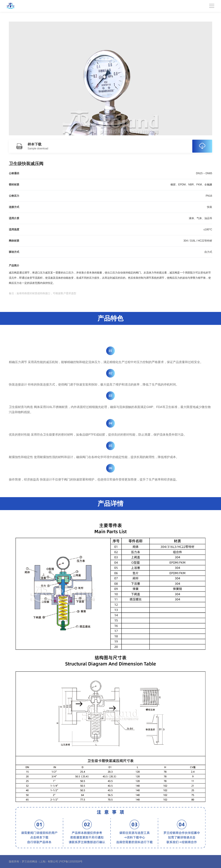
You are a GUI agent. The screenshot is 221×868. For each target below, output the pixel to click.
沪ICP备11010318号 (70, 862)
